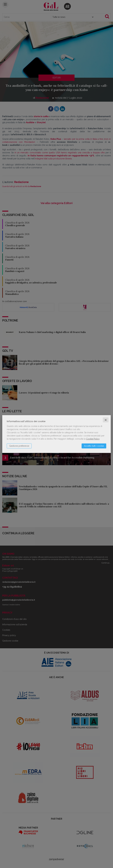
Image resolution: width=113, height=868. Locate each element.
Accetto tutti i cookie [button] (94, 446)
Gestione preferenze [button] (19, 446)
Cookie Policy (93, 439)
